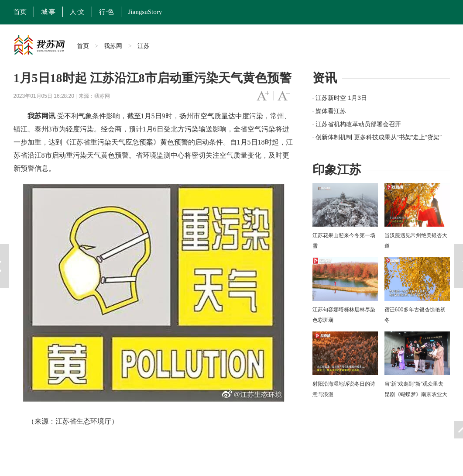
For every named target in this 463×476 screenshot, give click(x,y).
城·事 (48, 12)
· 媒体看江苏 (329, 111)
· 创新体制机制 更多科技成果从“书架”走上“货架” (377, 137)
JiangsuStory (145, 12)
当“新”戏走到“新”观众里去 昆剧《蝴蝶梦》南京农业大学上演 (416, 394)
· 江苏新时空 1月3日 (340, 98)
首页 (20, 12)
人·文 (77, 12)
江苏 (144, 46)
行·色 (106, 12)
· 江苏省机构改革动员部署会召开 (357, 124)
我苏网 (113, 46)
